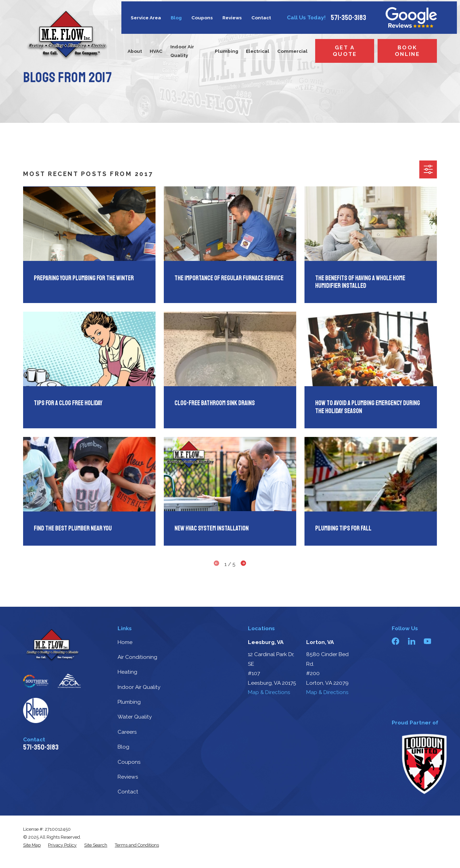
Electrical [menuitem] (258, 51)
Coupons (202, 18)
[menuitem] (32, 845)
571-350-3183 (348, 18)
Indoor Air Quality (139, 687)
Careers (127, 732)
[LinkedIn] (412, 641)
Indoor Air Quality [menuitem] (182, 51)
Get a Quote (345, 51)
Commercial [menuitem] (292, 51)
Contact (261, 18)
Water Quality (135, 717)
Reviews (232, 18)
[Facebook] (396, 641)
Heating (127, 672)
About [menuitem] (135, 51)
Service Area (146, 18)
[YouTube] (428, 641)
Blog (176, 18)
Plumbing (129, 702)
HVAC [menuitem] (156, 51)
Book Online (407, 51)
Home (125, 642)
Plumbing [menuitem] (227, 51)
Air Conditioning (137, 657)
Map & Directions (269, 692)
